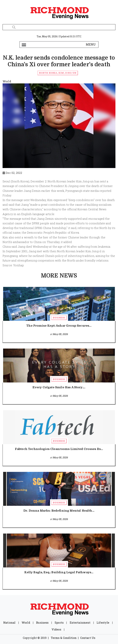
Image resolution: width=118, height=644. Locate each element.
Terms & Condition (64, 638)
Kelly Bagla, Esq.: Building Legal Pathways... (59, 572)
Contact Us (88, 638)
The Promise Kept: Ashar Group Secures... (59, 326)
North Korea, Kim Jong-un (58, 73)
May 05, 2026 (60, 334)
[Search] (59, 27)
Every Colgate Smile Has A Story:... (59, 387)
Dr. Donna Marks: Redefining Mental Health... (59, 511)
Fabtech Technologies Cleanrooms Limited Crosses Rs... (59, 449)
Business (59, 318)
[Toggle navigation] (24, 45)
